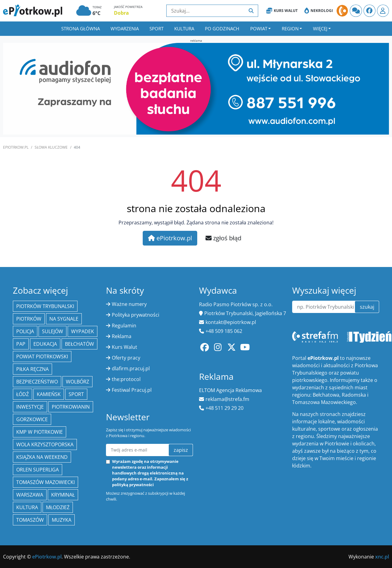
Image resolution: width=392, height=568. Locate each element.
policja (25, 331)
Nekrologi (319, 11)
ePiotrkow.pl (16, 147)
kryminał (63, 495)
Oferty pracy (126, 358)
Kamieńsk (49, 394)
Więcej (320, 29)
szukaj (367, 307)
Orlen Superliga (38, 470)
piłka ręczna (32, 369)
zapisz (181, 450)
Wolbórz (77, 382)
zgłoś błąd (223, 238)
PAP (21, 344)
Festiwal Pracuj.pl (132, 390)
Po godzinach (222, 29)
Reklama (122, 336)
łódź (23, 394)
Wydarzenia (125, 29)
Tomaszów (30, 520)
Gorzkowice (32, 419)
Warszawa (30, 495)
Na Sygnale (64, 319)
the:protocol (126, 379)
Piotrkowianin (71, 407)
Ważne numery (129, 304)
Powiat (259, 29)
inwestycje (30, 407)
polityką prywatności (133, 485)
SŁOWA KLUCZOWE (51, 147)
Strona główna (81, 29)
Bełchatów (79, 344)
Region (290, 29)
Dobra (121, 13)
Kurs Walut (282, 11)
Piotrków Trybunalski (45, 306)
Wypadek (83, 331)
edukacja (45, 344)
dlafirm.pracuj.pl (131, 368)
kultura (27, 507)
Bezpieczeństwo (37, 382)
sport (76, 394)
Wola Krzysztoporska (45, 444)
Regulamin (124, 326)
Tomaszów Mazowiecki (45, 482)
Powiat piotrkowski (42, 356)
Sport (156, 29)
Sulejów (53, 331)
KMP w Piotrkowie (40, 432)
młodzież (58, 507)
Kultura (184, 29)
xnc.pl (382, 557)
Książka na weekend (42, 457)
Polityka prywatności (136, 315)
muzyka (62, 520)
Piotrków (29, 319)
